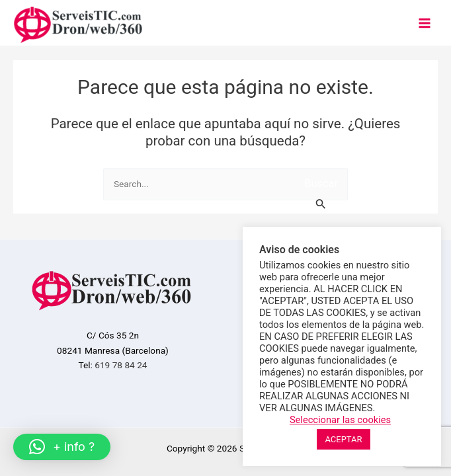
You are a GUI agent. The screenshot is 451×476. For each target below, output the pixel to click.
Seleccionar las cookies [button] (340, 420)
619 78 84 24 (121, 365)
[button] (62, 447)
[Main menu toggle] (425, 23)
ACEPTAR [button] (343, 439)
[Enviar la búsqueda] (321, 198)
